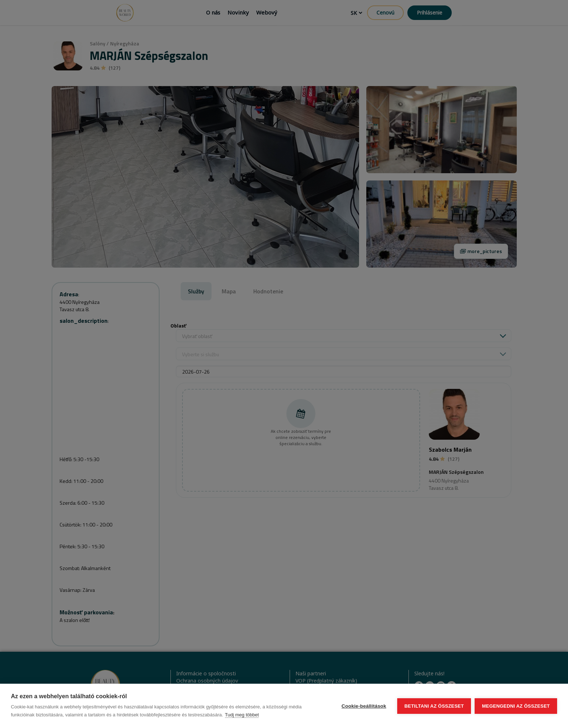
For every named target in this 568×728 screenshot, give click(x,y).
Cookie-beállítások (364, 706)
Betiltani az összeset (434, 706)
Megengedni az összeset (516, 706)
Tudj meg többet (242, 715)
